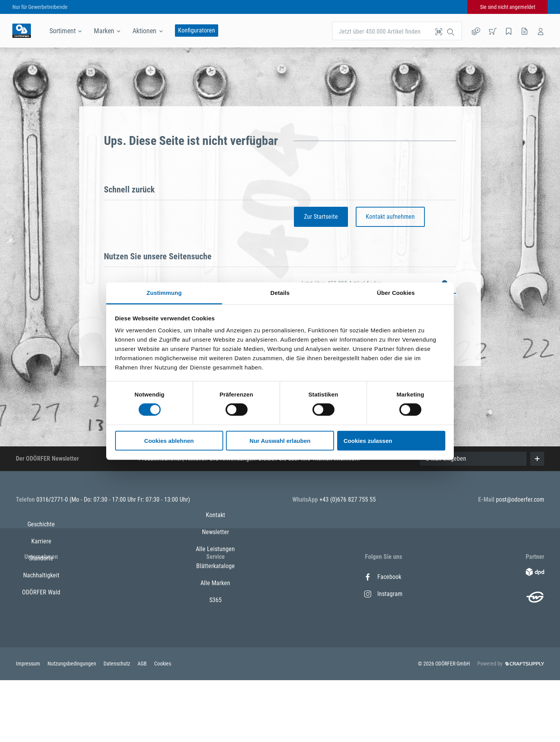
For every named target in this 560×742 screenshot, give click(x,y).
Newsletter (216, 594)
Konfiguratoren (197, 30)
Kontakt (216, 577)
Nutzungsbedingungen (72, 725)
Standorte (41, 611)
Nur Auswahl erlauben (280, 441)
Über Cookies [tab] (396, 293)
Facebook (383, 577)
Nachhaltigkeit (41, 628)
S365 (216, 662)
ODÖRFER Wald (41, 645)
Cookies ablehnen (169, 441)
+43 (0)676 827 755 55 (348, 499)
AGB (143, 725)
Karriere (41, 594)
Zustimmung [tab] (164, 293)
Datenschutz (117, 725)
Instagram (383, 594)
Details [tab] (280, 293)
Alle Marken (215, 645)
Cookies (163, 725)
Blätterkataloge (216, 628)
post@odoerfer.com (520, 499)
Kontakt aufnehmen (390, 217)
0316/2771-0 (53, 499)
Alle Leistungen (215, 611)
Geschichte (41, 577)
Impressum (29, 725)
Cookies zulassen (368, 441)
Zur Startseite (321, 217)
